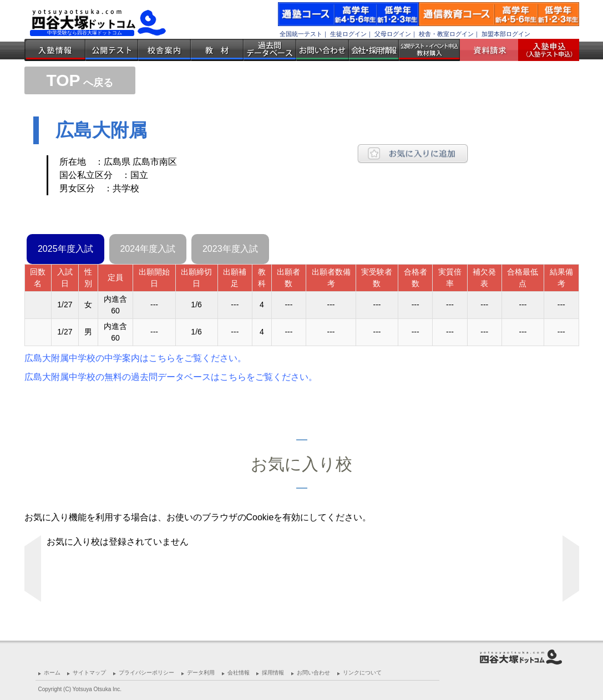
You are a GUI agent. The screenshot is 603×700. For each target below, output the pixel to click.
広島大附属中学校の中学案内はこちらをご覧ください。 (135, 358)
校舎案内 (164, 50)
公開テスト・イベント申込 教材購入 (429, 50)
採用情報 (273, 673)
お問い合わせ (323, 50)
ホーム (52, 673)
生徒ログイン (348, 34)
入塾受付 (544, 50)
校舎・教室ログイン (446, 34)
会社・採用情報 (374, 50)
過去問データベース (270, 50)
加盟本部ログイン (506, 34)
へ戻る (79, 83)
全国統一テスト (301, 34)
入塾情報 (55, 50)
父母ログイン (393, 34)
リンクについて (362, 673)
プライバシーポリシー (146, 673)
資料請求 (493, 50)
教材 (217, 50)
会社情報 (239, 673)
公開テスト (112, 50)
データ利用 (201, 673)
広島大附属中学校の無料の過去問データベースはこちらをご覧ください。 (171, 377)
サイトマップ (89, 673)
